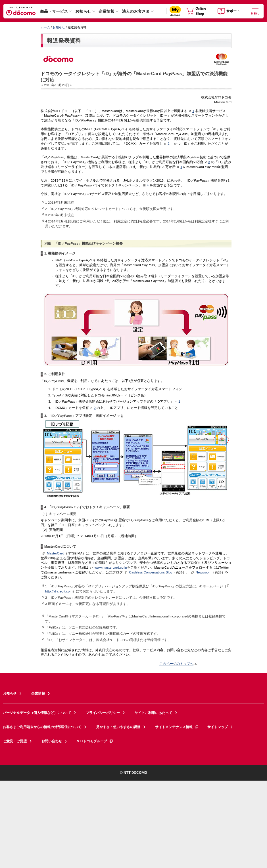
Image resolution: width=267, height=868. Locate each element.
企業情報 (107, 11)
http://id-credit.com (59, 591)
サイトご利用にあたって (153, 713)
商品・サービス (54, 11)
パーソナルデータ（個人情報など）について (37, 713)
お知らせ (83, 11)
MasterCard (56, 553)
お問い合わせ (52, 741)
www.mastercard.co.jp (111, 567)
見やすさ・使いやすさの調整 (118, 727)
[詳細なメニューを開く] (255, 11)
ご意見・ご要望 (15, 741)
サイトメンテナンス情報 (177, 727)
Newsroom (204, 572)
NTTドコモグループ (95, 741)
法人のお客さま (136, 11)
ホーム (45, 27)
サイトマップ (218, 727)
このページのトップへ (176, 664)
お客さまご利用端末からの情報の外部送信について (42, 727)
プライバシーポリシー (103, 713)
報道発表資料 (64, 41)
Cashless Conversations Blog (151, 572)
